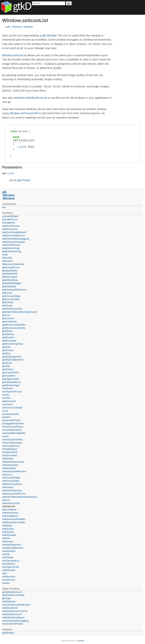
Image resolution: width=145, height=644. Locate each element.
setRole (6, 538)
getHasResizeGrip (12, 309)
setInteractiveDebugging (15, 621)
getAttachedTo (10, 274)
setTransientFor (11, 561)
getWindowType (11, 385)
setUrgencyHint (10, 567)
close (5, 255)
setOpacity (8, 529)
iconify (6, 395)
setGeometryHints (12, 484)
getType (6, 598)
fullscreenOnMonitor (13, 264)
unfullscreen (9, 577)
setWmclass (9, 570)
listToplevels (9, 601)
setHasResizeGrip (12, 490)
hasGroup (7, 388)
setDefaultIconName (13, 617)
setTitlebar (8, 557)
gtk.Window (49, 35)
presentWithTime (11, 420)
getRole (6, 347)
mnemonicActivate (12, 408)
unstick (6, 583)
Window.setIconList (14, 55)
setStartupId (9, 551)
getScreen (8, 350)
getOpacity (8, 334)
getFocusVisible (11, 299)
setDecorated (9, 455)
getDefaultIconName (13, 595)
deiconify (7, 258)
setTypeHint (9, 564)
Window (17, 27)
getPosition (8, 337)
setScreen (8, 541)
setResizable (9, 535)
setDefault (8, 459)
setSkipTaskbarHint (13, 548)
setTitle (6, 554)
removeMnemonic (12, 430)
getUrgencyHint (11, 379)
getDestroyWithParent (14, 290)
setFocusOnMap (11, 478)
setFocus (7, 475)
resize (5, 436)
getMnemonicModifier (14, 325)
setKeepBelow (10, 516)
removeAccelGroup (13, 427)
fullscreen (7, 261)
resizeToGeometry (12, 443)
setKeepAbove (10, 513)
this (4, 207)
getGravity (8, 302)
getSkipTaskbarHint (13, 360)
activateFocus (10, 219)
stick (5, 573)
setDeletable (9, 468)
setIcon (6, 500)
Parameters (12, 167)
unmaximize (9, 580)
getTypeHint (9, 376)
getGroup (7, 305)
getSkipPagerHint (12, 357)
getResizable (9, 341)
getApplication (10, 271)
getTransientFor (11, 372)
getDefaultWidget (12, 283)
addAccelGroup (11, 226)
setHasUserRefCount (14, 494)
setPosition (8, 532)
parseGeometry (11, 414)
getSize (6, 353)
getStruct (7, 363)
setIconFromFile (11, 503)
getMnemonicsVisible (14, 328)
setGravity (8, 487)
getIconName (9, 322)
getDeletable (9, 286)
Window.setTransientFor (25, 113)
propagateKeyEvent (13, 423)
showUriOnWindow (13, 624)
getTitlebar (8, 369)
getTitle (6, 366)
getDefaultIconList (12, 592)
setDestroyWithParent (14, 471)
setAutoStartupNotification (16, 605)
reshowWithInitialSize (14, 433)
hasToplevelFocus (12, 392)
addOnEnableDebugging (15, 239)
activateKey (8, 223)
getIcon (6, 315)
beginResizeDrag (12, 251)
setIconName (9, 510)
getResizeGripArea (12, 344)
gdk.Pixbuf (24, 180)
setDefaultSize (10, 465)
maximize (7, 404)
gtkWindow (8, 633)
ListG (22, 147)
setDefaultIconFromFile (15, 611)
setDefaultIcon (10, 608)
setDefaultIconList (12, 614)
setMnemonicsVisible (14, 522)
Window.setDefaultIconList (31, 98)
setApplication (10, 449)
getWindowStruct (11, 382)
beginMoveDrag (11, 248)
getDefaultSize (10, 280)
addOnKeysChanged (13, 242)
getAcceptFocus (11, 267)
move (5, 411)
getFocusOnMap (11, 296)
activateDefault (10, 216)
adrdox (81, 641)
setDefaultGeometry (13, 462)
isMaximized (9, 401)
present (6, 417)
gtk (8, 27)
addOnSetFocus (11, 245)
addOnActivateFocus (13, 235)
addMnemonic (10, 229)
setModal (7, 526)
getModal (7, 331)
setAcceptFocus (11, 446)
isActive (6, 398)
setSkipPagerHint (12, 545)
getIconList (8, 318)
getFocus (7, 293)
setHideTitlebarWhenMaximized (19, 497)
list (31, 147)
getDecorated (9, 277)
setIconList (9, 506)
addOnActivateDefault (14, 232)
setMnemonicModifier (14, 519)
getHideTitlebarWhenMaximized (19, 312)
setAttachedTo (10, 452)
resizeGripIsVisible (12, 439)
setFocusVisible (11, 481)
